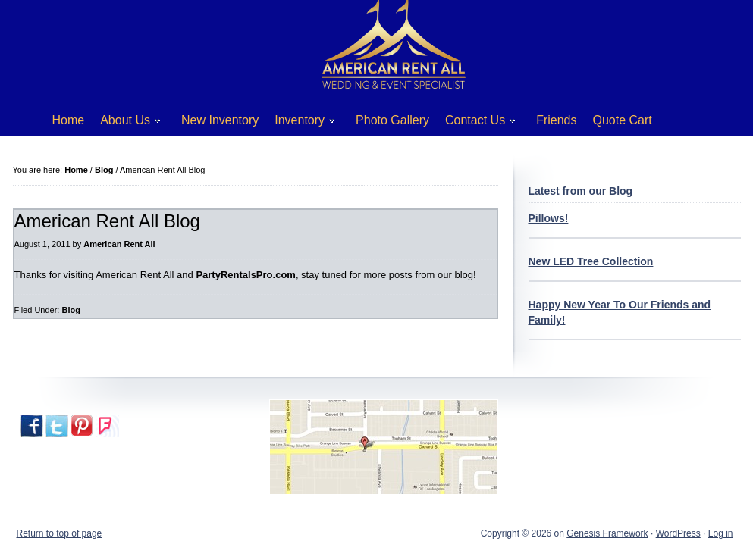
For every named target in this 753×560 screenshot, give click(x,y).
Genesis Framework (607, 533)
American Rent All (119, 244)
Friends (556, 120)
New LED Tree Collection (591, 261)
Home (69, 120)
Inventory (299, 123)
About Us (125, 123)
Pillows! (549, 218)
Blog (71, 310)
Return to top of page (60, 533)
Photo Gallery (392, 120)
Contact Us (475, 123)
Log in (721, 533)
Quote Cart (623, 120)
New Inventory (220, 120)
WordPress (678, 533)
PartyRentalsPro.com (246, 275)
